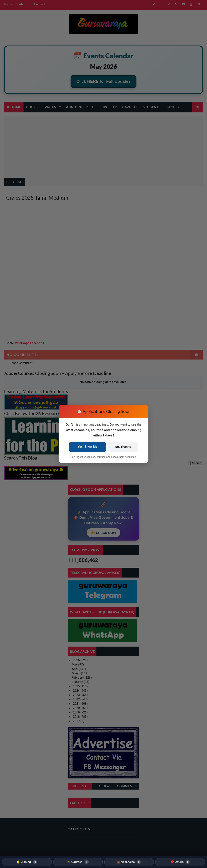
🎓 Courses (78, 862)
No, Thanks (123, 447)
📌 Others (180, 862)
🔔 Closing (27, 862)
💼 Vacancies (129, 862)
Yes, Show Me (88, 447)
